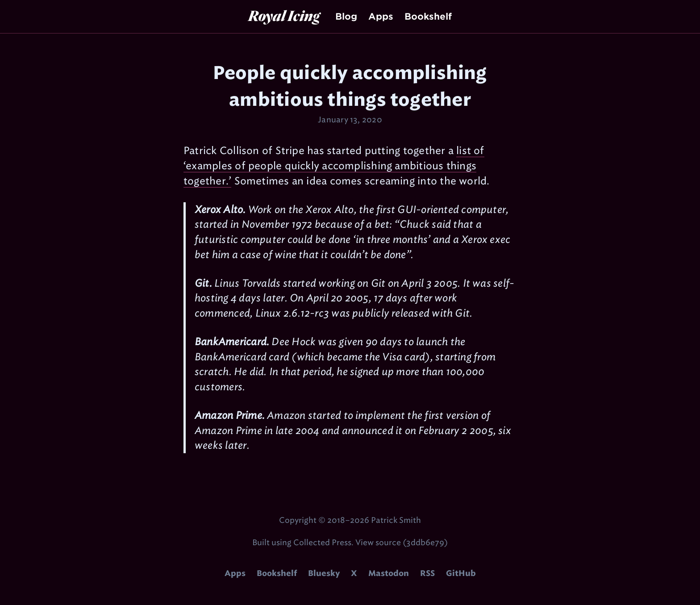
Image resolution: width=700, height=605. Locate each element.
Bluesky (324, 574)
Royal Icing (284, 15)
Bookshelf (428, 17)
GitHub (461, 574)
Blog (346, 17)
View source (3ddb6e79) (402, 542)
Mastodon (389, 574)
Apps (381, 17)
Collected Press (322, 542)
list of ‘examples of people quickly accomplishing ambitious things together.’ (334, 166)
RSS (427, 574)
